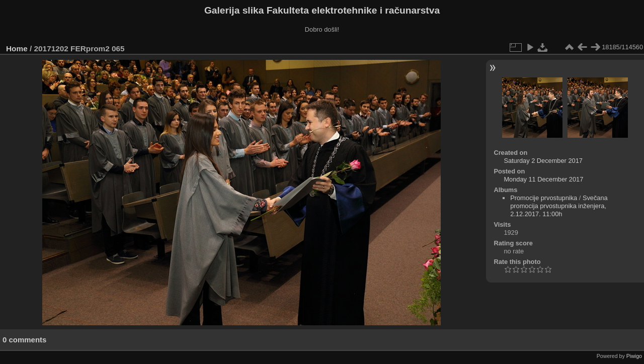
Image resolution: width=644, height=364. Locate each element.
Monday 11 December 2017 (543, 179)
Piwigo (634, 356)
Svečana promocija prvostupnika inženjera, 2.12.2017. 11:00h (559, 206)
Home (17, 49)
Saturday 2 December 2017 (543, 161)
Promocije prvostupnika (544, 198)
